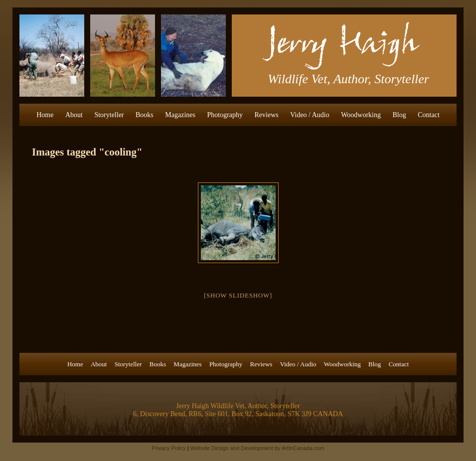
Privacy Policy (168, 448)
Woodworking (361, 115)
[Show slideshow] (238, 295)
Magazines (180, 115)
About (74, 115)
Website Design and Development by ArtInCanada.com (257, 448)
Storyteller (109, 115)
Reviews (267, 115)
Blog (399, 115)
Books (145, 115)
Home (45, 115)
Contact (429, 115)
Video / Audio (310, 115)
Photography (225, 115)
